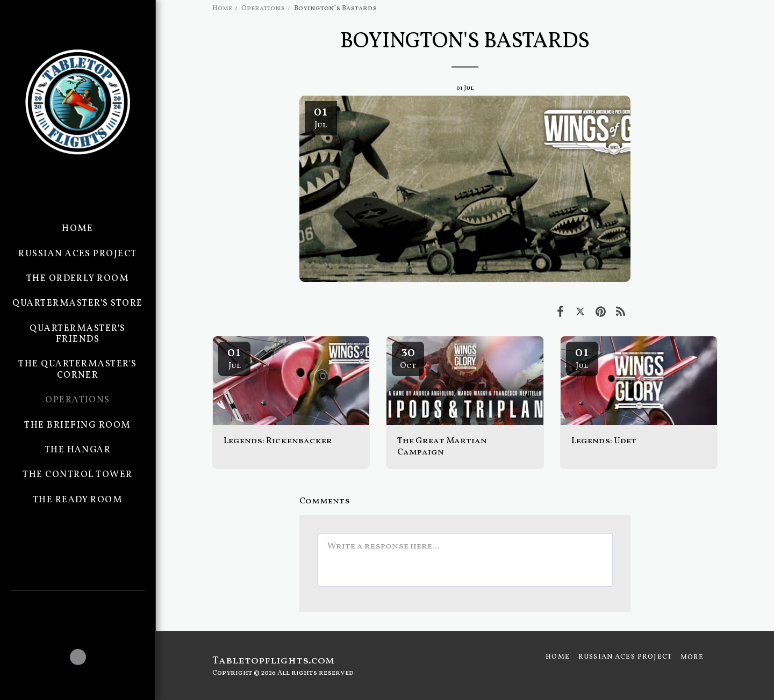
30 (408, 357)
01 (234, 357)
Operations (263, 8)
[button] (78, 605)
